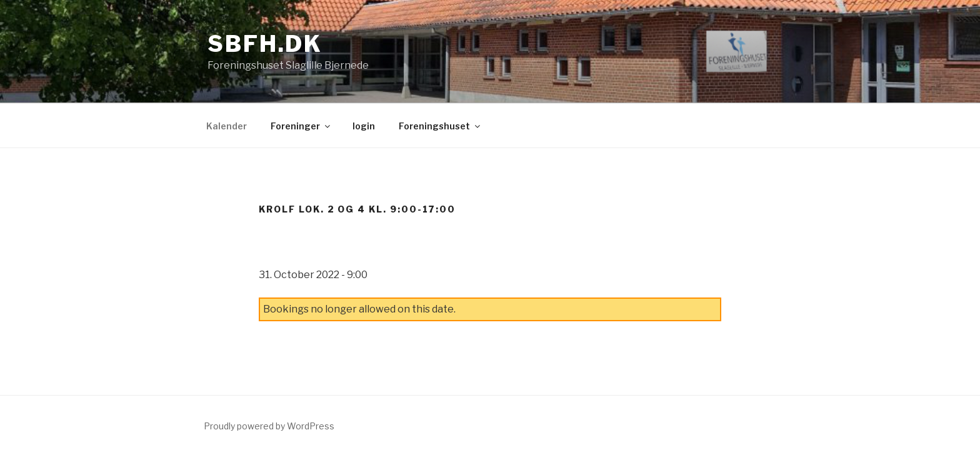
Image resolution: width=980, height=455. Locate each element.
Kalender (227, 126)
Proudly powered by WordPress (269, 426)
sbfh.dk (265, 44)
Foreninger (301, 126)
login (364, 126)
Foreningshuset (440, 126)
